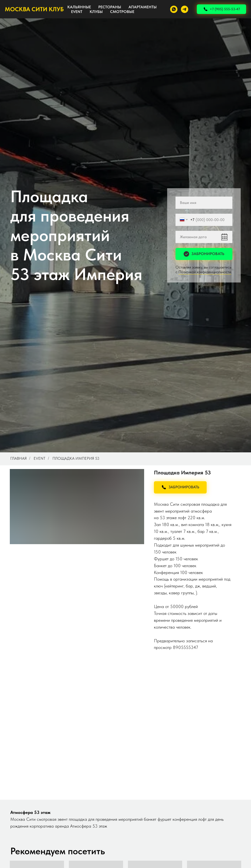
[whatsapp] (174, 9)
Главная (19, 458)
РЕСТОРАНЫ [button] (110, 7)
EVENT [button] (77, 12)
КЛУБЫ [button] (96, 12)
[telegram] (185, 9)
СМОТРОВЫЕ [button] (122, 12)
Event (39, 458)
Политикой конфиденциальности (205, 272)
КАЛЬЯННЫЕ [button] (79, 7)
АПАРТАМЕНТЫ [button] (143, 7)
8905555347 (185, 647)
